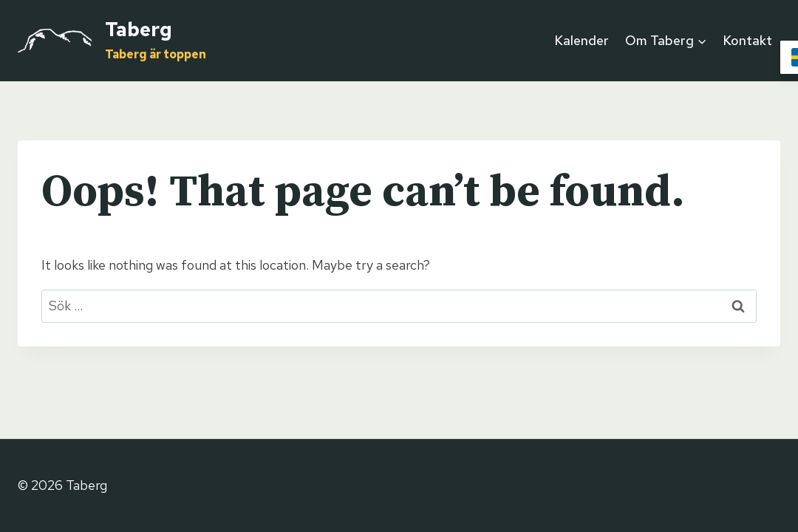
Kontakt (747, 40)
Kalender (582, 40)
